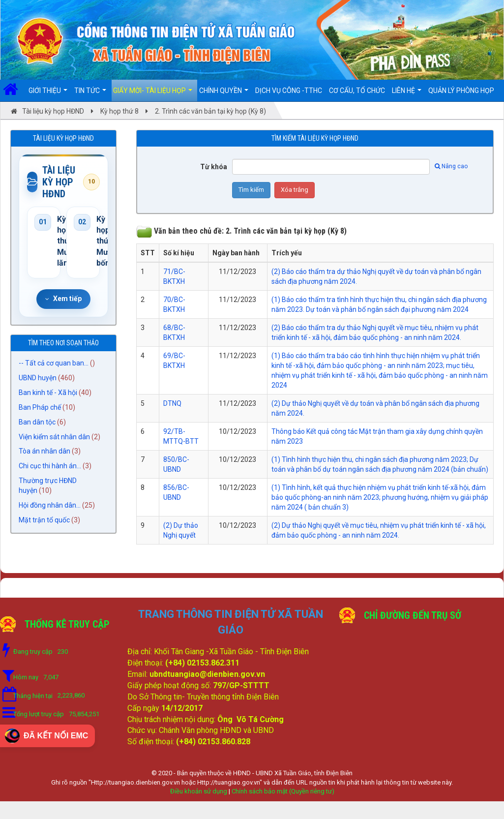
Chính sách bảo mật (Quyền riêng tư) (283, 791)
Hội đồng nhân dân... (50, 506)
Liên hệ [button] (407, 94)
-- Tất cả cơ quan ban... (54, 363)
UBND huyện (38, 378)
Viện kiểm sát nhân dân (54, 437)
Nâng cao (451, 166)
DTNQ (172, 403)
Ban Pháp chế (40, 407)
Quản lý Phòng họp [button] (461, 91)
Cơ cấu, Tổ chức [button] (357, 91)
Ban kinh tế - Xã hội (48, 393)
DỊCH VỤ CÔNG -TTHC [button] (289, 91)
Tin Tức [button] (90, 94)
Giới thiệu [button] (48, 94)
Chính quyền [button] (224, 94)
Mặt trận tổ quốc (44, 520)
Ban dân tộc (37, 422)
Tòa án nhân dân (44, 452)
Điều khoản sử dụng (199, 791)
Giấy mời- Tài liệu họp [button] (153, 94)
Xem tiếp (63, 299)
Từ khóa (214, 167)
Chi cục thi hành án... (50, 466)
